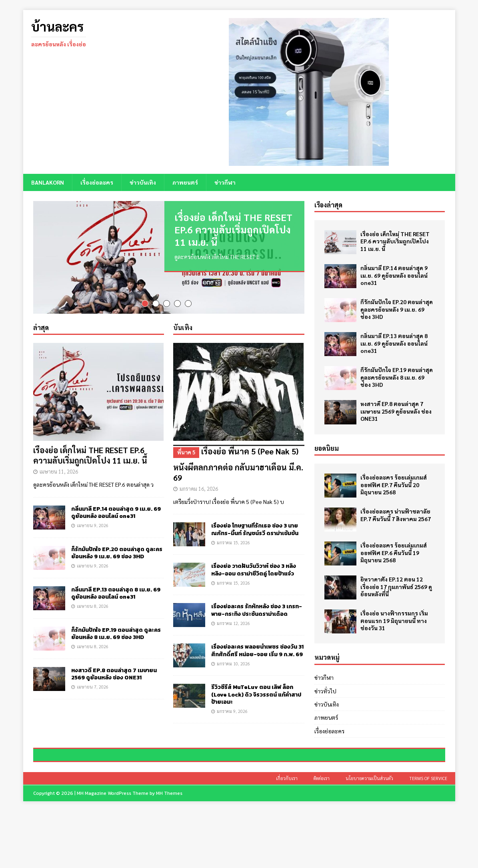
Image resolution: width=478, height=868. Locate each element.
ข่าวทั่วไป (325, 691)
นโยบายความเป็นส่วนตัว (369, 835)
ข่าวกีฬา (225, 182)
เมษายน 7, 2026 (93, 689)
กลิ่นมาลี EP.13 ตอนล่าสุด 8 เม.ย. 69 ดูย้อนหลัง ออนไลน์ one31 (116, 596)
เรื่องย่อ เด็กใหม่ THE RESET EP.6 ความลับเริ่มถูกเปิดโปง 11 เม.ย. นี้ (233, 229)
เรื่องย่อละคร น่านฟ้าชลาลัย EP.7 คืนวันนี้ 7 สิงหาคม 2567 (396, 515)
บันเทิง (183, 330)
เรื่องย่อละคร (97, 182)
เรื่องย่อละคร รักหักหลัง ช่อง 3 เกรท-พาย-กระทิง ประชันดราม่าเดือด (257, 613)
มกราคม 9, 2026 (232, 714)
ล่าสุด (41, 330)
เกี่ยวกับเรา (287, 835)
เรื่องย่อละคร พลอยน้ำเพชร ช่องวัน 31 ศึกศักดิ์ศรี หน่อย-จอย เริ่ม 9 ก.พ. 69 (257, 653)
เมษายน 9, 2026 (93, 528)
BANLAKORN (48, 182)
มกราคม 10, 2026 (233, 666)
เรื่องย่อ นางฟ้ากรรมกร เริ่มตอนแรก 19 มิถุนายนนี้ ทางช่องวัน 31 (394, 620)
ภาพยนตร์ (185, 182)
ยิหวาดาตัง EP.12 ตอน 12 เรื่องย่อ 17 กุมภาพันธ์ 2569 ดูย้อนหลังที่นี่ (396, 586)
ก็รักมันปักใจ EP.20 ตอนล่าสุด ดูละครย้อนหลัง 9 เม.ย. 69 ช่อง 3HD (117, 555)
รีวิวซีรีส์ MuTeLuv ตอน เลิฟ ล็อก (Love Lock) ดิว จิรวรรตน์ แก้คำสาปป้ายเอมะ (256, 697)
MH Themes (169, 850)
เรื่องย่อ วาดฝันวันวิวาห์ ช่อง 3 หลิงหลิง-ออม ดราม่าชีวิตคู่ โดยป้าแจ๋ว (254, 572)
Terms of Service (428, 835)
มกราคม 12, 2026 (233, 626)
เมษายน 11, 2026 (59, 474)
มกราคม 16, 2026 (199, 491)
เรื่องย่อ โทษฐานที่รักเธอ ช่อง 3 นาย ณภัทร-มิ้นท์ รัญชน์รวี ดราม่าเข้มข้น (255, 532)
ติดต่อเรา (322, 835)
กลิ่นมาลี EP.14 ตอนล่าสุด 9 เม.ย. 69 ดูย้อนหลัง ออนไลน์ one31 (116, 515)
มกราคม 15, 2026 (233, 545)
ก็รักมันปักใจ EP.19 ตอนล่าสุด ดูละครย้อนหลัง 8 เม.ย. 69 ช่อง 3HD (116, 636)
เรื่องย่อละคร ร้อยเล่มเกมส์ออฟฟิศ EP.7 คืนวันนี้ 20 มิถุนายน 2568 (394, 484)
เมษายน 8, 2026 (93, 608)
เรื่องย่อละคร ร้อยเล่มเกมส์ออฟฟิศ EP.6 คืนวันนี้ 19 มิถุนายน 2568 (394, 552)
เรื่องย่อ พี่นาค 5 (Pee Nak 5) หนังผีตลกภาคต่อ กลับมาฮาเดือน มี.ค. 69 (239, 467)
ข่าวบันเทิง (143, 182)
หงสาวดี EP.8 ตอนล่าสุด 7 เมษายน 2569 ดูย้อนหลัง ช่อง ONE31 (114, 676)
